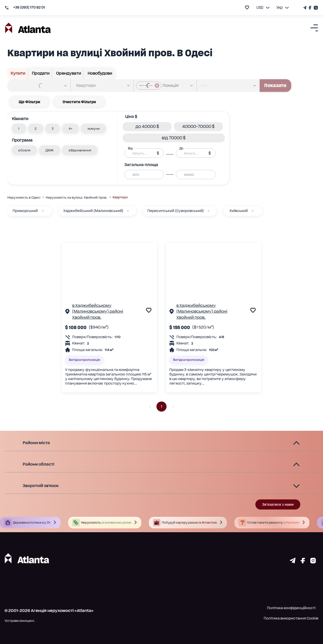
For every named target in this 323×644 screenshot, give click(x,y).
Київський (239, 211)
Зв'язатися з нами (278, 504)
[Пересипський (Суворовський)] (209, 211)
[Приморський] (43, 211)
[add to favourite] (247, 7)
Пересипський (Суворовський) (176, 211)
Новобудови (100, 73)
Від (130, 148)
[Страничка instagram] (313, 562)
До (181, 148)
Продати (41, 73)
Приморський (25, 211)
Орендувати (69, 73)
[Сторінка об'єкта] (67, 312)
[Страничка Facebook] (310, 8)
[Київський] (252, 211)
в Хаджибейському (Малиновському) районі (98, 308)
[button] (19, 128)
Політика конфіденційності (291, 608)
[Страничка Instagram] (315, 8)
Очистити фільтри (79, 102)
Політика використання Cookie (291, 618)
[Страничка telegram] (293, 562)
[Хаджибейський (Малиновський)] (128, 211)
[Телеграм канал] (305, 8)
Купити (18, 73)
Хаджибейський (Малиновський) (93, 211)
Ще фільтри (29, 102)
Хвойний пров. (87, 317)
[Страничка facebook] (303, 562)
